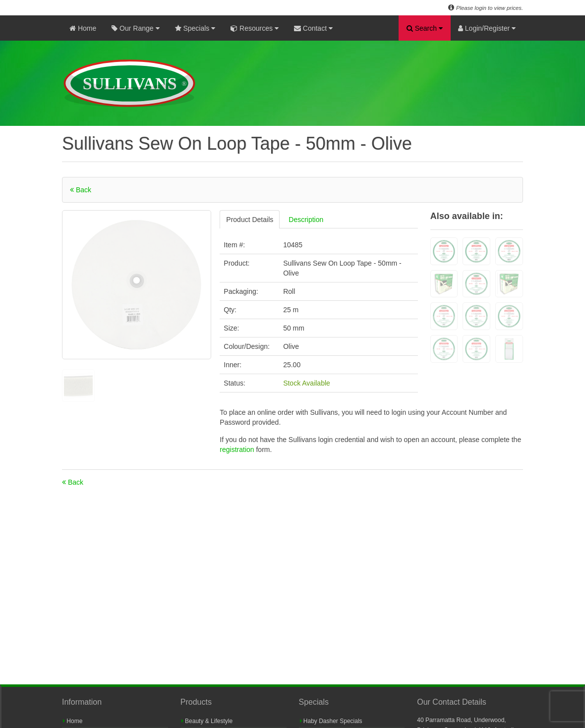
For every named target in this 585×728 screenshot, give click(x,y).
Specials (195, 28)
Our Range (135, 28)
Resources (255, 28)
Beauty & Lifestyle (207, 721)
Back (81, 190)
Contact (313, 28)
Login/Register (487, 28)
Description (306, 220)
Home (83, 28)
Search (425, 28)
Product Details (250, 220)
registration (238, 449)
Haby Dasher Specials (331, 721)
